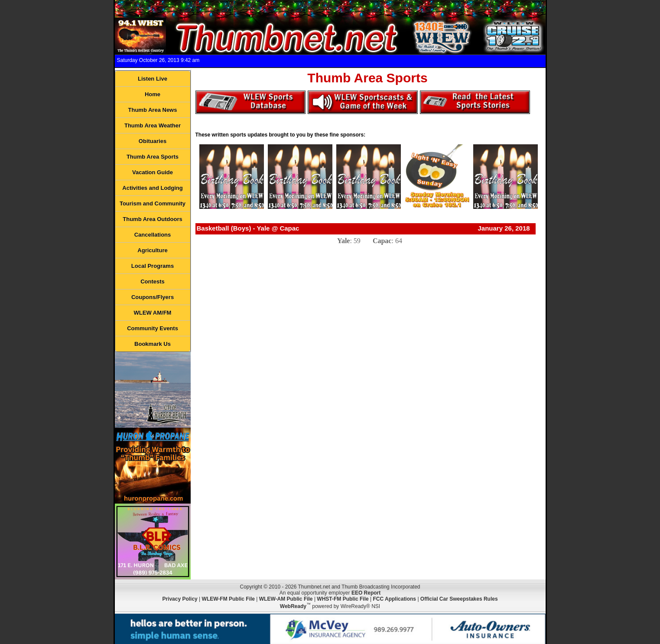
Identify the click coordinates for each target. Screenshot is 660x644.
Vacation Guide (153, 172)
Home (153, 94)
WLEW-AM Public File (286, 599)
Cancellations (153, 235)
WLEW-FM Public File (228, 599)
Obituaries (153, 141)
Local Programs (153, 266)
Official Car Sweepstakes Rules (459, 599)
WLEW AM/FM (153, 313)
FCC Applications (394, 599)
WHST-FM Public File (343, 599)
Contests (153, 281)
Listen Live (153, 79)
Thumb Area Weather (153, 125)
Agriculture (152, 250)
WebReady (293, 606)
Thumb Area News (153, 110)
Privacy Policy (180, 599)
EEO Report (366, 593)
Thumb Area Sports (153, 157)
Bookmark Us (153, 344)
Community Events (153, 328)
